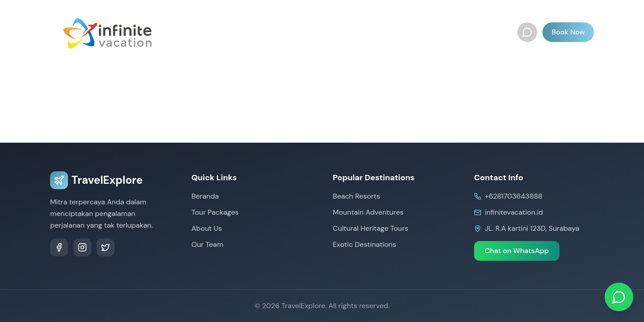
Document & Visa (388, 32)
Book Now (568, 32)
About (443, 32)
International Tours (314, 32)
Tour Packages (244, 32)
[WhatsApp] (527, 32)
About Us (207, 228)
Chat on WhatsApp (517, 251)
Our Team (483, 32)
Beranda (192, 32)
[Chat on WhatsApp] (619, 297)
